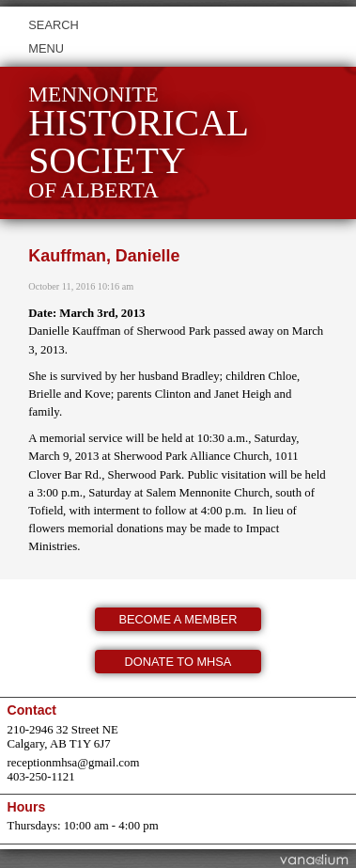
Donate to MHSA (178, 662)
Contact (32, 710)
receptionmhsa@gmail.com (74, 763)
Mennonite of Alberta (139, 142)
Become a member (178, 619)
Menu (46, 48)
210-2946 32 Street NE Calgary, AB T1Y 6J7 (63, 737)
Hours (27, 807)
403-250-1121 (41, 777)
